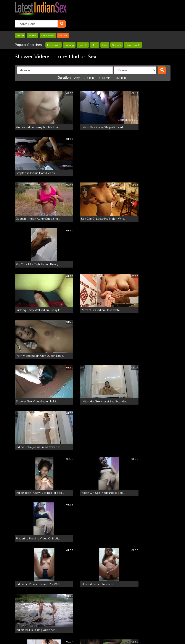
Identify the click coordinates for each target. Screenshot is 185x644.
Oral (105, 31)
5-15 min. (105, 64)
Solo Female (133, 31)
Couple (83, 31)
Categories (48, 21)
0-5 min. (89, 64)
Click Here (123, 627)
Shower (117, 31)
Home (20, 21)
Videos (32, 21)
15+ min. (121, 64)
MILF (95, 31)
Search (63, 21)
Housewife (54, 31)
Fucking (69, 31)
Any (77, 64)
